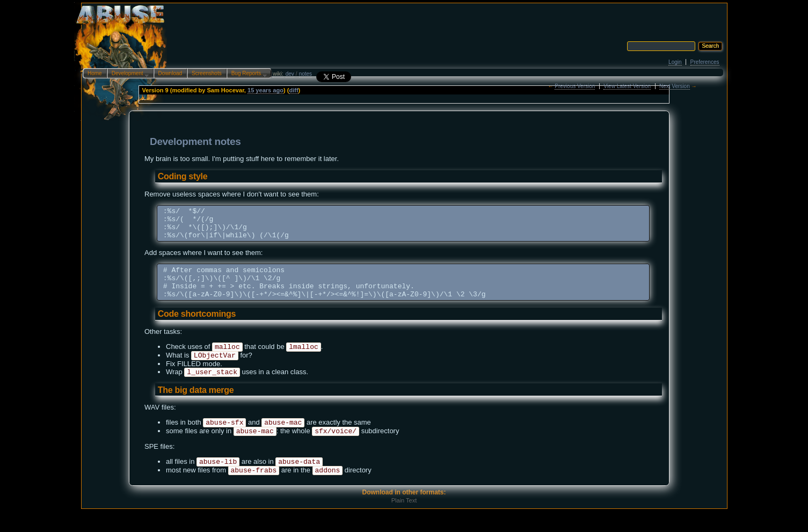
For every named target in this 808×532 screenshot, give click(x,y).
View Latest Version (627, 86)
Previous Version (575, 86)
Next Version (675, 86)
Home (95, 73)
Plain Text (404, 521)
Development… (128, 74)
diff (293, 90)
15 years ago (265, 90)
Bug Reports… (247, 74)
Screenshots (207, 73)
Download (170, 73)
